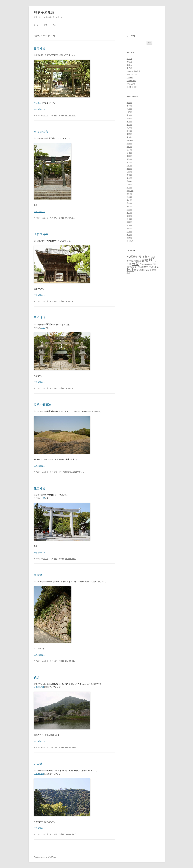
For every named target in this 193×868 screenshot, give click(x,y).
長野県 (129, 159)
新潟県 (129, 144)
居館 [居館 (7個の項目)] (142, 264)
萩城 (37, 677)
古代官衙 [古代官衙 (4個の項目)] (130, 261)
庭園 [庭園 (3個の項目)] (146, 265)
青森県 (129, 103)
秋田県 (129, 112)
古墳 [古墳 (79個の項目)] (145, 260)
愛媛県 (129, 216)
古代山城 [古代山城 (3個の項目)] (138, 261)
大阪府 (129, 181)
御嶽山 (129, 62)
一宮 (43, 328)
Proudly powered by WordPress (45, 857)
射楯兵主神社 (132, 87)
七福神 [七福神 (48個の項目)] (131, 257)
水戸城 (129, 68)
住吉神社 (40, 488)
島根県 (129, 197)
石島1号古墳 (131, 81)
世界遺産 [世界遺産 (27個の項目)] (142, 257)
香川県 (129, 213)
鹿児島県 (130, 241)
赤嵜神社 (40, 48)
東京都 (129, 137)
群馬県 (129, 128)
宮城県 (129, 109)
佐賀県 (129, 225)
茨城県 (129, 122)
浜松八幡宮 (131, 84)
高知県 (129, 219)
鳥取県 (129, 194)
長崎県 (129, 228)
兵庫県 (129, 184)
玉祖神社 (40, 318)
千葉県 (129, 134)
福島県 (129, 118)
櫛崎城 (38, 575)
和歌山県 (130, 191)
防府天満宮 (41, 132)
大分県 (129, 235)
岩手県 (129, 106)
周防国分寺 (41, 234)
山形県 (129, 115)
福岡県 (129, 222)
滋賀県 (129, 175)
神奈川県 (130, 140)
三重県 (129, 172)
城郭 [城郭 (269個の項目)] (153, 260)
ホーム (36, 25)
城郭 (56, 661)
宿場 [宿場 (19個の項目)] (129, 264)
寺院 (56, 301)
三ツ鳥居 (37, 103)
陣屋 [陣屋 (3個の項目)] (128, 273)
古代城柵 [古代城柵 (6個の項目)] (152, 257)
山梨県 (129, 156)
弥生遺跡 (63, 472)
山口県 (46, 116)
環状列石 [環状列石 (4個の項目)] (155, 267)
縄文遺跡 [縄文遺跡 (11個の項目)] (139, 270)
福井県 (129, 153)
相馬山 (129, 59)
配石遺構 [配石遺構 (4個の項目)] (148, 270)
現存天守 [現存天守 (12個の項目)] (146, 267)
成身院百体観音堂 (133, 71)
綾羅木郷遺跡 (42, 405)
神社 (56, 116)
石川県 (129, 150)
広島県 (129, 203)
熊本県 (129, 232)
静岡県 (129, 166)
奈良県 (129, 188)
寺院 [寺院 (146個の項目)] (136, 264)
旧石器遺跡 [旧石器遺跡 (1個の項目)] (130, 267)
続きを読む (40, 109)
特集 (46, 25)
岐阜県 (129, 162)
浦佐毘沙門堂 (132, 74)
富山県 (129, 147)
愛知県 (129, 169)
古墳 (56, 472)
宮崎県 (129, 238)
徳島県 (129, 210)
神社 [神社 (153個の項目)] (130, 270)
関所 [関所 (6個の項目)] (154, 270)
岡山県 (129, 200)
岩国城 (38, 764)
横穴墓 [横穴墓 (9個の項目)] (138, 267)
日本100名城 (39, 687)
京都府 (129, 178)
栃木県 (129, 125)
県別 (55, 25)
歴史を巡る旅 (44, 13)
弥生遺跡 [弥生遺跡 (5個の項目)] (152, 264)
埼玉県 (129, 131)
